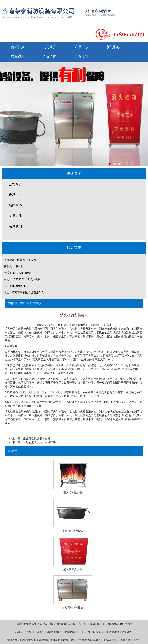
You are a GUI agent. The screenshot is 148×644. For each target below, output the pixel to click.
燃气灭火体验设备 (73, 608)
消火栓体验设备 (73, 569)
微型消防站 (82, 325)
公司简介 (50, 47)
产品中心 (81, 47)
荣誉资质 (18, 57)
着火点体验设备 (73, 492)
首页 (23, 303)
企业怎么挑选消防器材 (37, 438)
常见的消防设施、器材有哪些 (41, 442)
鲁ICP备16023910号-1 (95, 632)
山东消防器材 (103, 325)
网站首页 (18, 47)
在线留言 (50, 57)
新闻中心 (113, 47)
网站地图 (114, 632)
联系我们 (81, 57)
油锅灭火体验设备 (73, 531)
